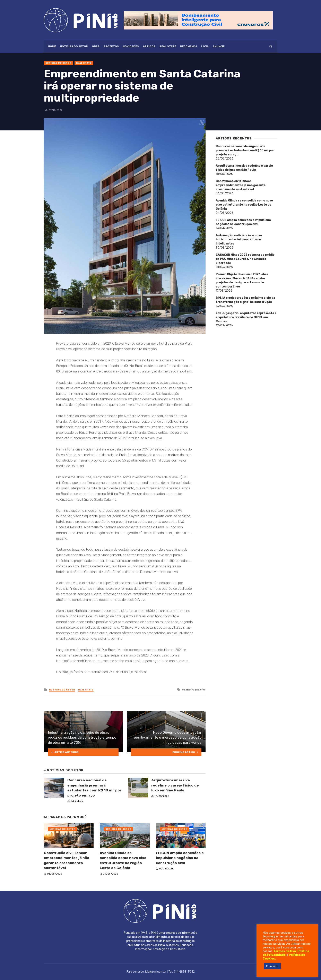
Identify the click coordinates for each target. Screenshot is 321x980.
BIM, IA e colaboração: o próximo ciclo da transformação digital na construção (245, 300)
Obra (96, 46)
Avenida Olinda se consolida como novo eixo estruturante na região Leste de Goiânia (123, 860)
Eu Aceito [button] (272, 966)
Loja (205, 46)
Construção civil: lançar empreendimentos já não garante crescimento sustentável (67, 860)
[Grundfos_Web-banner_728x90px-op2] (198, 20)
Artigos (149, 46)
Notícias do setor (74, 46)
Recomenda (189, 46)
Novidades (131, 46)
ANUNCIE (219, 46)
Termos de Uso (285, 951)
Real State (168, 46)
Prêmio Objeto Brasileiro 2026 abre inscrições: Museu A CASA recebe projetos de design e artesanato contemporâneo (242, 280)
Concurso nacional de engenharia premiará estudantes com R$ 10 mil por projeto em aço (94, 788)
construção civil (195, 690)
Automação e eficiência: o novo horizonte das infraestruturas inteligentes (239, 239)
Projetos (111, 46)
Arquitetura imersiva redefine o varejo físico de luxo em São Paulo (175, 785)
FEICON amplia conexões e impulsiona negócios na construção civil (180, 858)
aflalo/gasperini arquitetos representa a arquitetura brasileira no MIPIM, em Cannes (246, 317)
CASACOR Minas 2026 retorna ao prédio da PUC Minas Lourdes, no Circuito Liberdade (245, 259)
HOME (52, 46)
